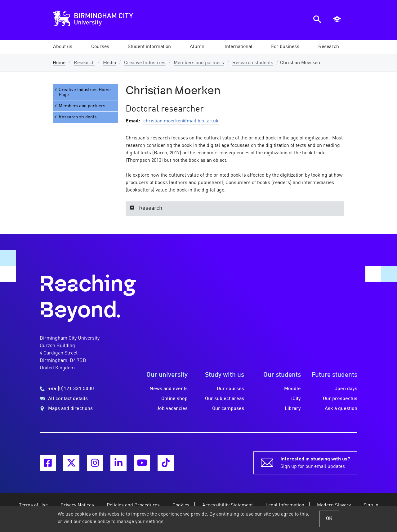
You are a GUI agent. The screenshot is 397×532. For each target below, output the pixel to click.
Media (109, 63)
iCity (296, 399)
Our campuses (228, 409)
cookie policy (96, 522)
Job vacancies (172, 409)
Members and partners (199, 63)
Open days (346, 389)
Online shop (174, 399)
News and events (169, 389)
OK (329, 519)
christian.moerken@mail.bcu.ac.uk (181, 121)
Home (59, 63)
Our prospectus (340, 399)
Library (293, 409)
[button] (63, 47)
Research (84, 63)
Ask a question (341, 409)
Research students (253, 63)
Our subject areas (225, 399)
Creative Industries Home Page (82, 92)
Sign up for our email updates (315, 462)
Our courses (230, 389)
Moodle (292, 389)
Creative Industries (145, 63)
